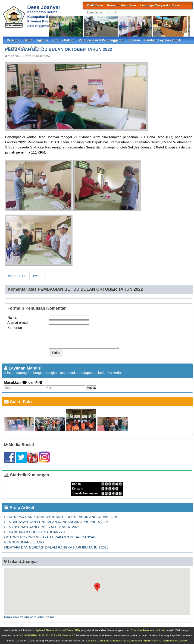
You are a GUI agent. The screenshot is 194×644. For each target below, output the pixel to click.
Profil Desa (95, 5)
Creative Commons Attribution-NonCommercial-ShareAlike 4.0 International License (136, 640)
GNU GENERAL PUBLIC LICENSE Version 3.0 (47, 635)
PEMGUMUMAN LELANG (24, 542)
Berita (28, 40)
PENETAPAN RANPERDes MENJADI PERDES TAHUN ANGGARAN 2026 (61, 517)
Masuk (91, 388)
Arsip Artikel (19, 508)
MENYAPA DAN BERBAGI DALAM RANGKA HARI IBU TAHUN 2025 (56, 547)
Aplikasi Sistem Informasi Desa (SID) (58, 630)
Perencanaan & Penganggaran (101, 40)
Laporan (134, 40)
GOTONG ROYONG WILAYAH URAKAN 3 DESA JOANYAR (50, 537)
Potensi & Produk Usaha (25, 47)
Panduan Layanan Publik (163, 40)
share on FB (17, 276)
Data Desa (94, 12)
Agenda (42, 40)
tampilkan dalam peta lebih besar (29, 617)
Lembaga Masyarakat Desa (160, 5)
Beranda (13, 40)
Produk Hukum (64, 40)
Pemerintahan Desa (122, 5)
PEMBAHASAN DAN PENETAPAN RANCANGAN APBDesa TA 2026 (56, 522)
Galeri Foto (18, 402)
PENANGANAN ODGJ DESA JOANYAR (35, 532)
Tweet (37, 276)
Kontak (111, 12)
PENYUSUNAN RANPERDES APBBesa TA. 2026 (42, 527)
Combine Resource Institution (149, 630)
